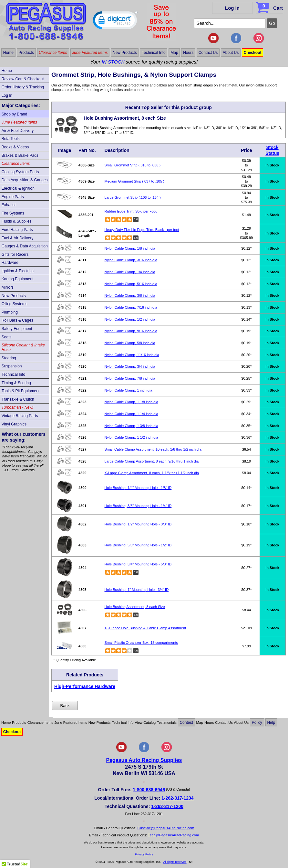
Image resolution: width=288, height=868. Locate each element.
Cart (270, 7)
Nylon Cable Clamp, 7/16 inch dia (131, 307)
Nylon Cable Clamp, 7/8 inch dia (130, 378)
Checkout (253, 53)
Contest (186, 723)
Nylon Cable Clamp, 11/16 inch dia (132, 355)
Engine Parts (13, 197)
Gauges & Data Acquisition (25, 246)
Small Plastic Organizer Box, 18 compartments (141, 643)
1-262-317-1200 (167, 806)
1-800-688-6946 (149, 790)
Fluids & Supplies (17, 221)
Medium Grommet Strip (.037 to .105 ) (134, 181)
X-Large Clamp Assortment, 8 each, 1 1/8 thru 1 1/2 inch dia (152, 473)
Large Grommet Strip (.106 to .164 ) (133, 197)
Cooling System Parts (20, 172)
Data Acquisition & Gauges (25, 180)
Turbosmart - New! (17, 407)
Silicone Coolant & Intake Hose (23, 347)
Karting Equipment (18, 279)
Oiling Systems (15, 304)
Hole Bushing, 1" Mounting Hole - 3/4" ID (137, 590)
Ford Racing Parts (17, 230)
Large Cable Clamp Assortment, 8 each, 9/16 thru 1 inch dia (152, 461)
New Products (125, 53)
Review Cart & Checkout (23, 79)
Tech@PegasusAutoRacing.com (173, 835)
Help (271, 723)
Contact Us (208, 53)
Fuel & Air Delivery (18, 238)
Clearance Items (53, 53)
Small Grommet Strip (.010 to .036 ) (133, 165)
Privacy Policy (144, 854)
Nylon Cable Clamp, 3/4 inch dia (130, 366)
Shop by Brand (14, 114)
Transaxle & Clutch (18, 399)
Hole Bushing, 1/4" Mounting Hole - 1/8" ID (138, 488)
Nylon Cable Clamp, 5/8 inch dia (130, 343)
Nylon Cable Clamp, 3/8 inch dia (130, 295)
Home (8, 53)
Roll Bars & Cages (17, 320)
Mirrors (8, 287)
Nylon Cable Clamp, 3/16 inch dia (131, 260)
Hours (188, 53)
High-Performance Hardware (85, 686)
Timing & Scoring (16, 383)
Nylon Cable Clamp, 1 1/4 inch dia (131, 414)
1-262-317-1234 (178, 798)
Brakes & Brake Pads (20, 155)
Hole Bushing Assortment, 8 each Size (135, 607)
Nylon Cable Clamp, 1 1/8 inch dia (131, 402)
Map (174, 53)
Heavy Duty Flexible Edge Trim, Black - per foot (142, 230)
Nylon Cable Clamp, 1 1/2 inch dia (131, 437)
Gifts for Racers (15, 254)
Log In (232, 8)
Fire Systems (13, 213)
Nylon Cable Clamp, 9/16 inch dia (131, 331)
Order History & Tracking (23, 87)
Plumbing (10, 312)
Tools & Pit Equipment (21, 391)
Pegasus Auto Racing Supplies (144, 760)
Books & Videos (15, 147)
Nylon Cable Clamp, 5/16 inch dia (131, 284)
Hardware (10, 263)
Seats (7, 337)
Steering (9, 358)
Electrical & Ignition (18, 188)
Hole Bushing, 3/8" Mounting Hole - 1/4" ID (138, 506)
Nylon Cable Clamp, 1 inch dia (129, 390)
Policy (257, 723)
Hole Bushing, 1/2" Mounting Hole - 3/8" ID (138, 524)
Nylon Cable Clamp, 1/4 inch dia (130, 272)
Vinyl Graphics (14, 424)
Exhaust (9, 205)
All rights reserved (175, 862)
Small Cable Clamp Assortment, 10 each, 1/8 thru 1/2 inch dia (153, 449)
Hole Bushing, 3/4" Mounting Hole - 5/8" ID (138, 564)
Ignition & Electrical (18, 271)
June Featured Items (90, 53)
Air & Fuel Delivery (18, 131)
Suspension (12, 366)
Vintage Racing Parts (20, 416)
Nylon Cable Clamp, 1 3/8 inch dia (131, 426)
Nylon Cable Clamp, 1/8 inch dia (130, 248)
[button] (115, 22)
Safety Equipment (17, 329)
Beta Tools (11, 139)
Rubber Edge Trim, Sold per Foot (131, 211)
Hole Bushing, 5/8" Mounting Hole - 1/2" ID (138, 545)
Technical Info (154, 53)
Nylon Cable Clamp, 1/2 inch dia (130, 319)
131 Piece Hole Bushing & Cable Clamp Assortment (145, 628)
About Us (231, 53)
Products (26, 53)
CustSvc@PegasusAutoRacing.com (166, 828)
